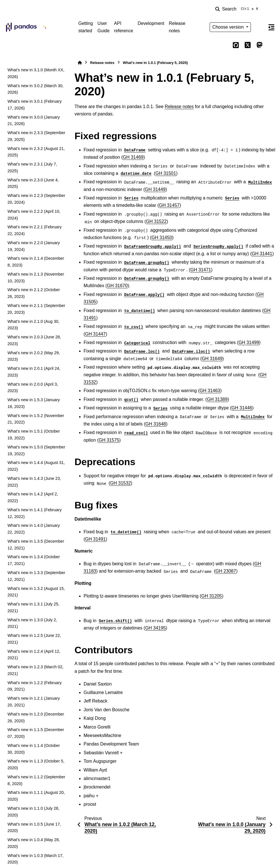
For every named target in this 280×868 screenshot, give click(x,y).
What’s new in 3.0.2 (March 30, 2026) (35, 89)
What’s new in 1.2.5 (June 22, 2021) (34, 639)
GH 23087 (226, 571)
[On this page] (271, 27)
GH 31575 (109, 440)
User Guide (104, 27)
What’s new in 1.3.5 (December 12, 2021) (36, 545)
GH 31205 (211, 596)
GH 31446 (242, 408)
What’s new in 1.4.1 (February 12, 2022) (34, 513)
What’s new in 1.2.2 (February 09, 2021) (34, 686)
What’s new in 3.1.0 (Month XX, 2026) (36, 73)
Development (151, 23)
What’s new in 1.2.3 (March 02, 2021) (35, 670)
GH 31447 (95, 334)
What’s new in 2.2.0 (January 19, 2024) (33, 246)
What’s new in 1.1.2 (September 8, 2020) (36, 780)
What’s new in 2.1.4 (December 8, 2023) (36, 262)
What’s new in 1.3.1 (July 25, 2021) (33, 607)
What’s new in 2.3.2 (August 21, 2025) (36, 152)
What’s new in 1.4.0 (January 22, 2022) (33, 529)
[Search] (238, 9)
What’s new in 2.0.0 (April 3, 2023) (33, 388)
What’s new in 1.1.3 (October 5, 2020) (36, 764)
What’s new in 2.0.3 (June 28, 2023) (34, 340)
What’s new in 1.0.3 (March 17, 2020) (35, 859)
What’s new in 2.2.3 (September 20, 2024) (36, 199)
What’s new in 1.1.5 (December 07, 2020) (36, 733)
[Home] (80, 63)
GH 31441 (262, 254)
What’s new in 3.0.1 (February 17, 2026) (34, 105)
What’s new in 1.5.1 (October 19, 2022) (33, 435)
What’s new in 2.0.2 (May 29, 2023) (33, 356)
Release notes (177, 27)
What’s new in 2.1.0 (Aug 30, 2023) (33, 325)
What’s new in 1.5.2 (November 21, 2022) (36, 419)
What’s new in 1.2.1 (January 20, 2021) (33, 702)
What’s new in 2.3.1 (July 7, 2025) (32, 167)
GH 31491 (95, 539)
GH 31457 (169, 205)
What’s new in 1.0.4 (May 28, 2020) (33, 843)
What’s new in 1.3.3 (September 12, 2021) (36, 576)
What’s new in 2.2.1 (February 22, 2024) (34, 230)
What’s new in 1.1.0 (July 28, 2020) (33, 812)
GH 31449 (155, 189)
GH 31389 (217, 399)
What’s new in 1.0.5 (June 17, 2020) (34, 828)
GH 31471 (201, 270)
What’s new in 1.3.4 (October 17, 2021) (33, 560)
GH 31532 (121, 483)
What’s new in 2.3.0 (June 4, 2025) (33, 183)
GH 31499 (249, 342)
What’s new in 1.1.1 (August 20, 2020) (36, 796)
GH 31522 (156, 221)
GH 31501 (166, 173)
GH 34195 (156, 628)
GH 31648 (156, 424)
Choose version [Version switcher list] (229, 27)
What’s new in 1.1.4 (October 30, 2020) (33, 749)
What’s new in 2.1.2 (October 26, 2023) (33, 293)
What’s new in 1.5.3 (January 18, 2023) (33, 403)
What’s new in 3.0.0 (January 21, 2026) (33, 121)
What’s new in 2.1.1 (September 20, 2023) (36, 309)
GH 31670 (117, 286)
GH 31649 (212, 359)
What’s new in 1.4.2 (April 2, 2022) (33, 497)
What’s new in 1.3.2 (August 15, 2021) (36, 592)
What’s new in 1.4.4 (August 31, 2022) (36, 466)
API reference (124, 27)
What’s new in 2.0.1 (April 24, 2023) (34, 372)
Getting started (86, 27)
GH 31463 (210, 391)
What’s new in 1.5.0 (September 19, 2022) (36, 450)
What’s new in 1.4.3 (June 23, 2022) (34, 482)
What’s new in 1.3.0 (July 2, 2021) (32, 623)
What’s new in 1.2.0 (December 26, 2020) (36, 717)
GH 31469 (133, 157)
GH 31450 (162, 238)
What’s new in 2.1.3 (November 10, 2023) (36, 278)
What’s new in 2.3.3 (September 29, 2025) (36, 136)
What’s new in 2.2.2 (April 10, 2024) (34, 215)
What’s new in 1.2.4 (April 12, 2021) (34, 655)
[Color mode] (259, 27)
